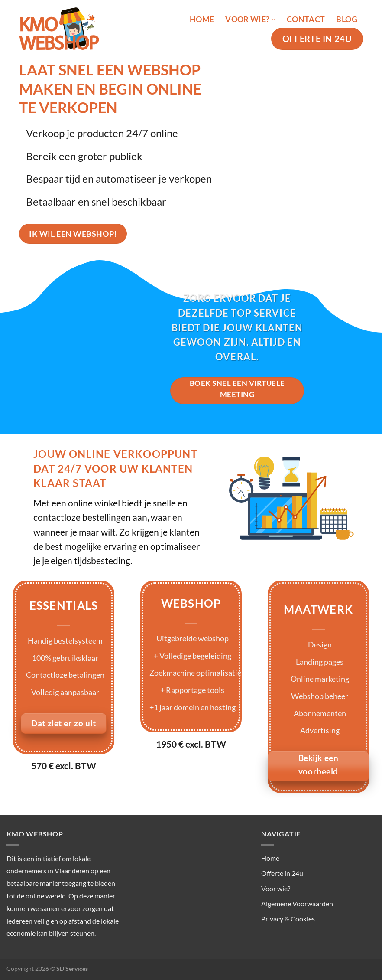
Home (202, 19)
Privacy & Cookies (288, 919)
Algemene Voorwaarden (297, 903)
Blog (346, 19)
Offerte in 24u (282, 873)
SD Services (72, 969)
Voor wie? (250, 19)
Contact (306, 19)
